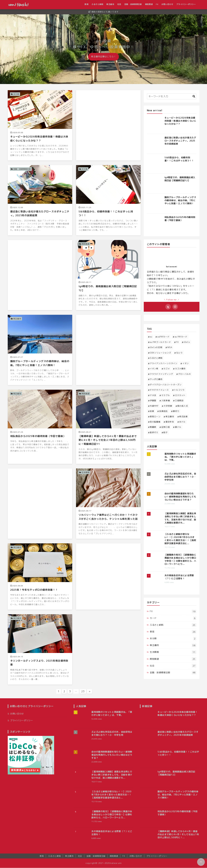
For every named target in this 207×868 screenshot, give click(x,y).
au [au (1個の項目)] (151, 337)
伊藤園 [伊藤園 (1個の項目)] (153, 400)
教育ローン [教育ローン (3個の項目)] (155, 417)
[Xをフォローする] (168, 307)
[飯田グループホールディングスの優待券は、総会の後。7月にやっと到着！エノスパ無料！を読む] (40, 350)
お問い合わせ (168, 4)
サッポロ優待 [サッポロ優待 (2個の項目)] (156, 379)
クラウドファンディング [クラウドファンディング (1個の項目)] (161, 374)
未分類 (173, 639)
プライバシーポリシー (186, 4)
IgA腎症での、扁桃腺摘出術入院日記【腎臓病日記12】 (180, 179)
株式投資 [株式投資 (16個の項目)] (183, 417)
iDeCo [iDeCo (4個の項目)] (187, 342)
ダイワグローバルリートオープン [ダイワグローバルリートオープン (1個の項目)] (166, 385)
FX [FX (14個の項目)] (177, 342)
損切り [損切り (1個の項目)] (176, 411)
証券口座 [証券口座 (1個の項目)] (166, 427)
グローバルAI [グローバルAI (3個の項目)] (184, 374)
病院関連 (149, 4)
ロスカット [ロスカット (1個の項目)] (180, 395)
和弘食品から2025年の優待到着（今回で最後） (180, 219)
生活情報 (173, 652)
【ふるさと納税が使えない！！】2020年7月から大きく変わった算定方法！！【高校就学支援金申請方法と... (180, 539)
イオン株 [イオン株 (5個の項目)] (154, 369)
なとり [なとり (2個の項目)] (179, 353)
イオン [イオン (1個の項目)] (186, 363)
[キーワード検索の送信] (194, 96)
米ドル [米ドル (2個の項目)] (182, 422)
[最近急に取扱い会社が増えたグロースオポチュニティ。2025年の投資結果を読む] (40, 200)
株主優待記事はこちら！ (103, 57)
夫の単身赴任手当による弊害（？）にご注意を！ (179, 577)
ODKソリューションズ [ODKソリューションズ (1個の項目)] (160, 353)
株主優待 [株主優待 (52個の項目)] (170, 417)
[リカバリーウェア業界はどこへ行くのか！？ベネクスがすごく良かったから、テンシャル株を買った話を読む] (108, 504)
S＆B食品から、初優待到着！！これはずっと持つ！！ (179, 159)
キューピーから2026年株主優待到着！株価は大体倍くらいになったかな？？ (180, 121)
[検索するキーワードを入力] (172, 96)
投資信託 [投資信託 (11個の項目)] (163, 411)
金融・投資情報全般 (134, 4)
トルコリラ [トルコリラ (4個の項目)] (179, 390)
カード (173, 618)
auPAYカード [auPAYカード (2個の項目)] (163, 337)
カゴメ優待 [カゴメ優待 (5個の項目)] (180, 369)
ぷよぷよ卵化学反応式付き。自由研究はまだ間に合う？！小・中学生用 (180, 477)
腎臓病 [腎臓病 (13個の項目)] (153, 427)
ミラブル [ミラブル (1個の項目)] (166, 395)
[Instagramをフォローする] (175, 307)
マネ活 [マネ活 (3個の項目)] (153, 395)
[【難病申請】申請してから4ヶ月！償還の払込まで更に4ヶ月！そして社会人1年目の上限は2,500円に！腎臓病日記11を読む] (108, 427)
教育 (87, 4)
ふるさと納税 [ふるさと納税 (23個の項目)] (156, 358)
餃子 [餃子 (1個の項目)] (165, 432)
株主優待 (111, 4)
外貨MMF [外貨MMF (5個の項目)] (154, 406)
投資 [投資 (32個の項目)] (152, 411)
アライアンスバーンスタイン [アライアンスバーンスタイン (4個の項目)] (163, 363)
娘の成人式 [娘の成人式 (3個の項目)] (183, 406)
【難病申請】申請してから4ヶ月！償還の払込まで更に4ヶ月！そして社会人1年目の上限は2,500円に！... (178, 835)
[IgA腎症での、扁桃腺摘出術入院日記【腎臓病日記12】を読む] (108, 275)
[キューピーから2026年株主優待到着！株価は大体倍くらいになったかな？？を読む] (40, 125)
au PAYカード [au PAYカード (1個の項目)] (181, 337)
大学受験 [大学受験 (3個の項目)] (168, 406)
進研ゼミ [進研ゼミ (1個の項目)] (154, 432)
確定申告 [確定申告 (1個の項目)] (170, 422)
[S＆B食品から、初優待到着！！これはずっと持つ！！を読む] (108, 200)
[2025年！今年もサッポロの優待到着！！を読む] (40, 577)
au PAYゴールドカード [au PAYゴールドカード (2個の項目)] (160, 342)
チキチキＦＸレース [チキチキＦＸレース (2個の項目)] (159, 390)
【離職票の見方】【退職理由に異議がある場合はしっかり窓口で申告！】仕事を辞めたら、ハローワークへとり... (180, 559)
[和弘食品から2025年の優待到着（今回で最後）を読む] (40, 427)
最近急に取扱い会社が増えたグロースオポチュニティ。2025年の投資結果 (180, 141)
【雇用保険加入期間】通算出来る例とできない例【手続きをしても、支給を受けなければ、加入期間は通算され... (180, 518)
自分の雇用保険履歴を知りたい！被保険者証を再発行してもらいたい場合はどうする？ (180, 497)
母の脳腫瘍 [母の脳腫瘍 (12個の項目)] (155, 422)
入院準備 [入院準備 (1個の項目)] (166, 400)
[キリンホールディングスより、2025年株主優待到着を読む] (40, 650)
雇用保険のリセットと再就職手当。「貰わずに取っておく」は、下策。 (180, 457)
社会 (120, 4)
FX (158, 4)
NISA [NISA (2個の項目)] (170, 347)
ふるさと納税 (98, 4)
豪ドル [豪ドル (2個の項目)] (178, 427)
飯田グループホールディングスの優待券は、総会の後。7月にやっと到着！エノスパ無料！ (180, 200)
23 (83, 692)
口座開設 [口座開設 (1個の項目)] (179, 400)
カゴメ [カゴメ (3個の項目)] (167, 369)
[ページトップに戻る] (201, 862)
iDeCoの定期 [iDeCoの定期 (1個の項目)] (156, 347)
